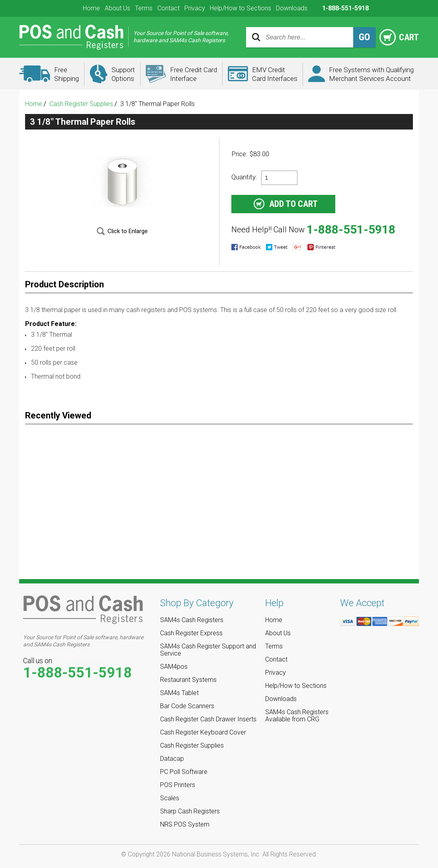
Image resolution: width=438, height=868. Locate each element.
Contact (168, 8)
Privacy (195, 8)
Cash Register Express (191, 633)
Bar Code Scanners (187, 706)
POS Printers (178, 785)
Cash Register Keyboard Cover (203, 732)
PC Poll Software (184, 772)
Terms (144, 8)
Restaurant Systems (188, 680)
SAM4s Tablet (179, 693)
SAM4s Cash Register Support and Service (208, 650)
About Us (117, 8)
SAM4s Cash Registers (192, 620)
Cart (399, 37)
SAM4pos (174, 667)
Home (91, 8)
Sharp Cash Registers (190, 811)
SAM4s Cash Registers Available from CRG (297, 716)
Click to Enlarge (128, 231)
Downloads (292, 8)
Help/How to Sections (241, 8)
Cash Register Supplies (81, 104)
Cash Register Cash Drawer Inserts (208, 719)
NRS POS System (185, 824)
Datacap (172, 759)
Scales (170, 798)
